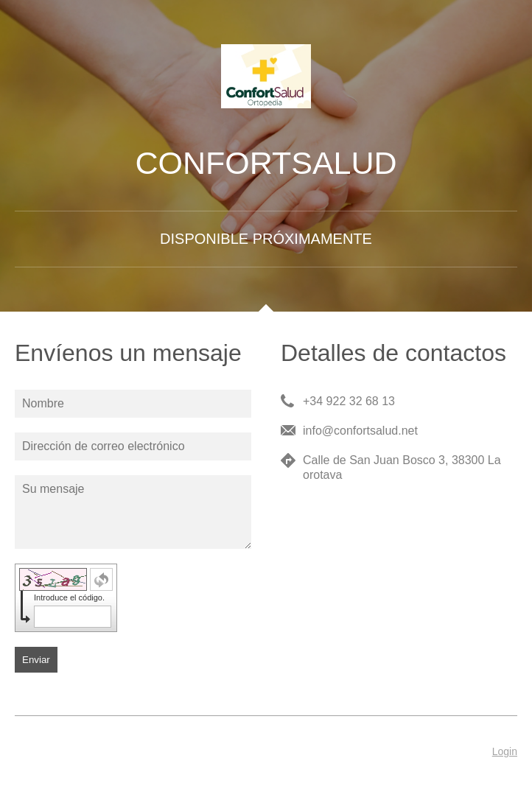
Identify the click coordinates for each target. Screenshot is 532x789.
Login (505, 751)
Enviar (36, 660)
